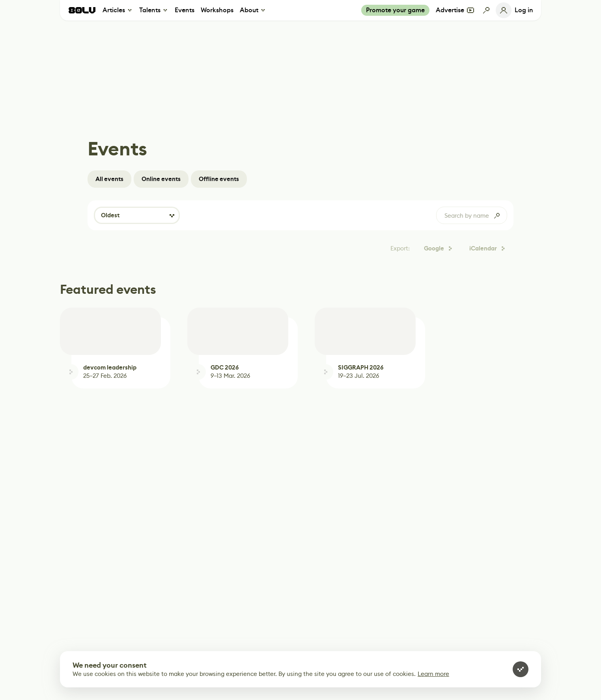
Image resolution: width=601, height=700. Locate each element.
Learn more (433, 674)
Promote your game (395, 10)
